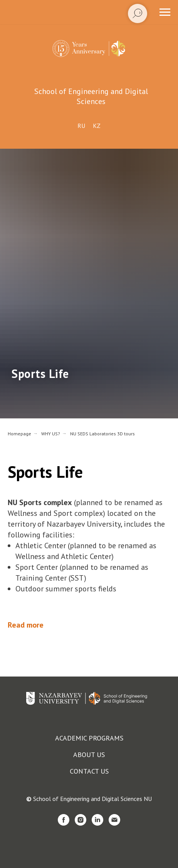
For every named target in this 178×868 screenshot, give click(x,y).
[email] (114, 820)
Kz (97, 126)
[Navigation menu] (165, 12)
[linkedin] (97, 820)
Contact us (89, 771)
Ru (81, 126)
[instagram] (81, 820)
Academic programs (89, 738)
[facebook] (64, 820)
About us (89, 755)
